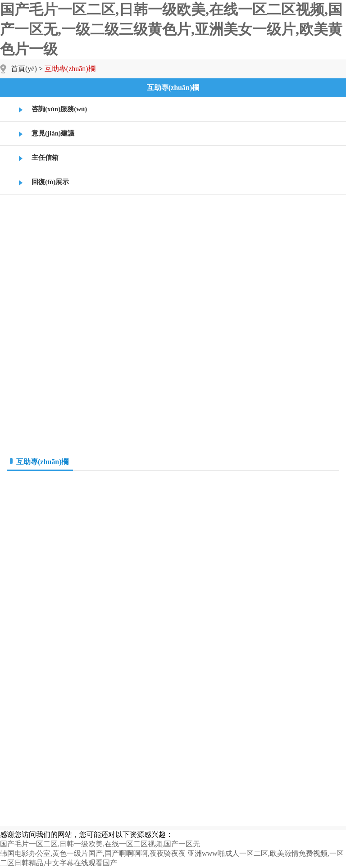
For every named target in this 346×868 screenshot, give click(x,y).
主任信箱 (45, 158)
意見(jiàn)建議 (53, 133)
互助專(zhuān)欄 (173, 88)
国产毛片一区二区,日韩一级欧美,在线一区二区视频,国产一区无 (100, 844)
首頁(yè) (24, 69)
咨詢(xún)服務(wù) (59, 109)
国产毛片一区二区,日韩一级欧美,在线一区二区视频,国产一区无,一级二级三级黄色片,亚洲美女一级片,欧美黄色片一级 (171, 29)
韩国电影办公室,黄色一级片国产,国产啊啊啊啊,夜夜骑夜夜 (93, 853)
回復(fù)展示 (50, 182)
